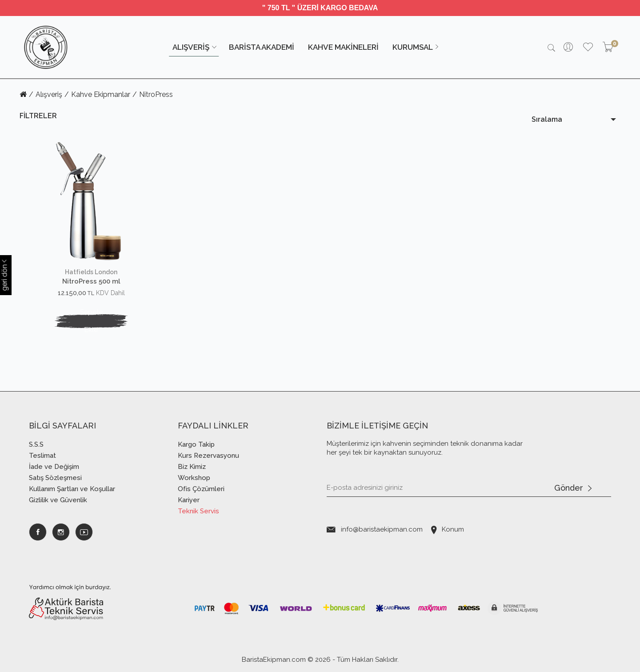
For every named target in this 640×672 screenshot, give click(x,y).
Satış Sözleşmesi (55, 478)
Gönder (573, 488)
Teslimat (42, 456)
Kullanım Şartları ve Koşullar (72, 489)
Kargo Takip (196, 444)
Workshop (194, 478)
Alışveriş (49, 94)
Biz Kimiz (192, 467)
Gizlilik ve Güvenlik (58, 500)
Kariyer (189, 500)
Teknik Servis (198, 511)
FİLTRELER (38, 116)
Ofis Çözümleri (201, 489)
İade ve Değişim (54, 467)
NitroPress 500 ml (91, 282)
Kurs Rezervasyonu (208, 456)
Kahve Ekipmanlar (101, 94)
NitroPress (156, 94)
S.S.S (36, 444)
